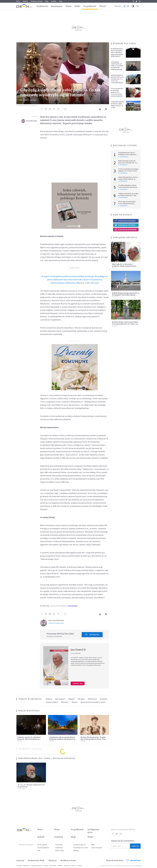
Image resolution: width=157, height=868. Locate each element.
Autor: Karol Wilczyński (56, 620)
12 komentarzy (123, 157)
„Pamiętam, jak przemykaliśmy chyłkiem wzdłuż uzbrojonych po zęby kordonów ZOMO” (63, 739)
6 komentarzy (123, 206)
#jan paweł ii (60, 699)
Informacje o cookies (70, 866)
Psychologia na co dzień (81, 848)
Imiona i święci (60, 850)
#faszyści (65, 702)
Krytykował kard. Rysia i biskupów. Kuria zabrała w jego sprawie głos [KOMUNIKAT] (117, 52)
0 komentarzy (123, 181)
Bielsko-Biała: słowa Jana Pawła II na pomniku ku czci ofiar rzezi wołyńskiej (126, 324)
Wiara (68, 6)
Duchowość (59, 845)
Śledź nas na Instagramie (126, 230)
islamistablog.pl (73, 606)
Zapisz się (135, 846)
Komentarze (57, 6)
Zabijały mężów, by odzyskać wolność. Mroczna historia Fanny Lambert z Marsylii (29, 739)
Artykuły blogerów (43, 848)
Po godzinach (90, 6)
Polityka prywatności (36, 866)
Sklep (61, 1)
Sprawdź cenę (78, 684)
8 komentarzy (123, 165)
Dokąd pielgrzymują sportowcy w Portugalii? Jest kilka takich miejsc (126, 295)
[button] (133, 6)
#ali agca (81, 699)
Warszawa (118, 6)
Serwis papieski (42, 845)
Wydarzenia (42, 6)
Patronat (80, 866)
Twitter (136, 1)
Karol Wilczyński (32, 121)
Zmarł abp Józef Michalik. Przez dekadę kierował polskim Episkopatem (127, 204)
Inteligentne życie (93, 831)
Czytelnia (59, 837)
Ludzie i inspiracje (97, 848)
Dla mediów (53, 866)
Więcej (102, 6)
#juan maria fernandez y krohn (93, 702)
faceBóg (54, 1)
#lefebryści (92, 699)
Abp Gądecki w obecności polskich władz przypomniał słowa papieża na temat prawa (124, 266)
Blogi (47, 1)
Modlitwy (76, 850)
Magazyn (25, 1)
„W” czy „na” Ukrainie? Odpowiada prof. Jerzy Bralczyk (31, 786)
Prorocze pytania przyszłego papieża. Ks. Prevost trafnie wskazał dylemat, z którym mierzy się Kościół (117, 94)
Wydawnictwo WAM (36, 861)
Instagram (140, 1)
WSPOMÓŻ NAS (133, 860)
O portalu (19, 866)
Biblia (18, 1)
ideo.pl (139, 866)
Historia (33, 100)
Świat (40, 829)
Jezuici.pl (20, 861)
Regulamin (26, 866)
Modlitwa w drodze (37, 1)
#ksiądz (71, 699)
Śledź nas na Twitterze (125, 225)
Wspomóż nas (92, 635)
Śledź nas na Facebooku (125, 221)
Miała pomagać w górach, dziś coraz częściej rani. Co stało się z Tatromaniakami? (117, 79)
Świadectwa (59, 848)
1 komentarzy (123, 173)
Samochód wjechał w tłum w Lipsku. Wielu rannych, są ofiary (117, 105)
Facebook (133, 1)
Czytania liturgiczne (79, 845)
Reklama (60, 866)
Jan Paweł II (78, 650)
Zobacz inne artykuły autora (56, 623)
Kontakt (46, 866)
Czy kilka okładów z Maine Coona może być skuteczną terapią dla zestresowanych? (128, 187)
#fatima (49, 699)
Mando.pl (52, 861)
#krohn (75, 702)
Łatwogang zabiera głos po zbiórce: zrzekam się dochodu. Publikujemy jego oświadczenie (117, 67)
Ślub (39, 850)
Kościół (114, 268)
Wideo (77, 6)
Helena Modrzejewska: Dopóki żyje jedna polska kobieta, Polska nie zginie (94, 739)
